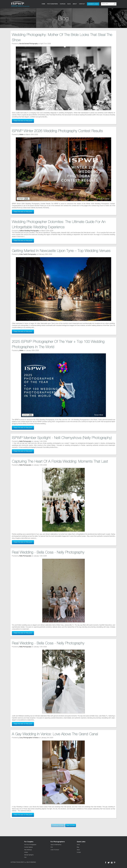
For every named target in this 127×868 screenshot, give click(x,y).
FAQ (25, 857)
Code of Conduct (55, 850)
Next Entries (71, 825)
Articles (26, 852)
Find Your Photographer (30, 845)
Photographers (52, 4)
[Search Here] (109, 4)
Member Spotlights (29, 855)
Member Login (93, 4)
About (75, 4)
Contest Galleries (28, 847)
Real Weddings (28, 850)
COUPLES (63, 4)
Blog (69, 4)
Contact (82, 4)
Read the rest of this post (23, 121)
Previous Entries (58, 825)
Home (43, 4)
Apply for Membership (56, 845)
